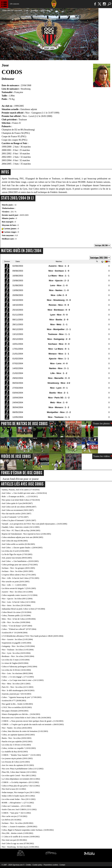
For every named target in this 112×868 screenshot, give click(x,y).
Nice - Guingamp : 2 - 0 (59, 339)
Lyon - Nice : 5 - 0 (59, 315)
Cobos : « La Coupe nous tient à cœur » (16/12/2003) (23, 680)
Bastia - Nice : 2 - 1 (59, 393)
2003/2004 (7, 160)
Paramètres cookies (51, 865)
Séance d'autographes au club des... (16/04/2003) (21, 714)
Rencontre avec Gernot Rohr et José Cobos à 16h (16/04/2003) (26, 718)
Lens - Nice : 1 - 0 (59, 285)
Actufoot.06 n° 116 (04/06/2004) (15, 633)
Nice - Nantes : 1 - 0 (59, 290)
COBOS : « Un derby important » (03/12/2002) (20, 782)
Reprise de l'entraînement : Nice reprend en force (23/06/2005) (26, 534)
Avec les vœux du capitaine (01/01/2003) (18, 765)
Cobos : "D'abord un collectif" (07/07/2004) (19, 629)
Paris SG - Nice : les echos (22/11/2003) (18, 687)
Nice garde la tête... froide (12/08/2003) (17, 704)
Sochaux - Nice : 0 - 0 (59, 344)
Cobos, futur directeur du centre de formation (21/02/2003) (25, 731)
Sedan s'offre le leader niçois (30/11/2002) (18, 796)
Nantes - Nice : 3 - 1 (59, 368)
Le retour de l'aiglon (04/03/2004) (15, 663)
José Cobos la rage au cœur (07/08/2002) (18, 843)
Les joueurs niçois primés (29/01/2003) (17, 758)
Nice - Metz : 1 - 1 (59, 324)
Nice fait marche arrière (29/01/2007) (16, 514)
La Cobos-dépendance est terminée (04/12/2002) (21, 779)
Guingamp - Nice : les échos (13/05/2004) (18, 646)
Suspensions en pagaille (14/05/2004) (16, 643)
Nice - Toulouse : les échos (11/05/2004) (18, 650)
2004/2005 (7, 164)
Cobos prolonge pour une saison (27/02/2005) (20, 565)
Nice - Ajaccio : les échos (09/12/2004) (17, 599)
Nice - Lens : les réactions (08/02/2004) (17, 673)
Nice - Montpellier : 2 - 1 (59, 329)
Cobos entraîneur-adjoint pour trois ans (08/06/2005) (22, 537)
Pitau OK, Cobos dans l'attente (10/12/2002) (19, 772)
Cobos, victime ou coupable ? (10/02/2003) (19, 748)
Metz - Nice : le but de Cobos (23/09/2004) (19, 619)
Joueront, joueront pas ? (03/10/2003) (16, 694)
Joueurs (34, 10)
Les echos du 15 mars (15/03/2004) (16, 660)
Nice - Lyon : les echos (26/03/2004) (16, 653)
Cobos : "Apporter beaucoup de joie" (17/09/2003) (22, 697)
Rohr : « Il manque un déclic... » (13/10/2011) (20, 497)
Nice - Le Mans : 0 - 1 (59, 349)
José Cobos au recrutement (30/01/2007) (18, 510)
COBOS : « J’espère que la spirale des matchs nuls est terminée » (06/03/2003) (33, 724)
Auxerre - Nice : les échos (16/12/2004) (17, 592)
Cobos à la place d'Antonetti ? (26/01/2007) (19, 520)
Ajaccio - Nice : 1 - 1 (59, 359)
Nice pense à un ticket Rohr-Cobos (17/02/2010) (21, 500)
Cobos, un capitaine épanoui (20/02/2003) (18, 735)
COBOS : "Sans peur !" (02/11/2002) (16, 813)
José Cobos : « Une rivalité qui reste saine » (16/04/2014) (24, 493)
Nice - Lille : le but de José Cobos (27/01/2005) (20, 578)
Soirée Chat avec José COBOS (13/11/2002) (19, 809)
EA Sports (21, 853)
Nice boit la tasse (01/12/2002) (14, 789)
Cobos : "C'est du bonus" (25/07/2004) (17, 626)
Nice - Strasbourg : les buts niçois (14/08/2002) (20, 847)
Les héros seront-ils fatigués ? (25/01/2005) (19, 588)
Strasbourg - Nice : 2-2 (59, 383)
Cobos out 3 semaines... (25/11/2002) (16, 806)
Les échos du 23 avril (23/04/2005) (15, 551)
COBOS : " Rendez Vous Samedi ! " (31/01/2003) (21, 755)
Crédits (29, 865)
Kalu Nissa (89, 853)
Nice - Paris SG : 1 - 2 (59, 398)
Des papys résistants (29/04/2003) (15, 711)
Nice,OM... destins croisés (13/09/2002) (17, 833)
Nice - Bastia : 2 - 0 (59, 320)
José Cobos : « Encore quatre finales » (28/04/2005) (22, 548)
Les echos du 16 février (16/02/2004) (16, 670)
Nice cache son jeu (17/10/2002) (15, 816)
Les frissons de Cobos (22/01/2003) (16, 762)
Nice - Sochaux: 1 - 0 (59, 271)
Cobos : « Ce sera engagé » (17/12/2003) (18, 677)
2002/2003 (7, 157)
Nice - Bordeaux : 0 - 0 (59, 310)
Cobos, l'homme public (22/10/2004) (16, 616)
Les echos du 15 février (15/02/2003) (16, 745)
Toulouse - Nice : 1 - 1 (59, 334)
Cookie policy (37, 865)
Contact (62, 865)
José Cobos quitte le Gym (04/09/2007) (17, 503)
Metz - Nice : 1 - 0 (59, 402)
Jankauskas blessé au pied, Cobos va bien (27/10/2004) (23, 609)
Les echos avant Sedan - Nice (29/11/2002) (19, 799)
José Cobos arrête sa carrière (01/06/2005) (18, 544)
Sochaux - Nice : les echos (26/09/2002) (18, 823)
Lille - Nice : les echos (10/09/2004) (16, 622)
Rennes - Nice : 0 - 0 (59, 305)
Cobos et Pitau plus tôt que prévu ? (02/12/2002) (21, 786)
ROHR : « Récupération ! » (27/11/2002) (18, 803)
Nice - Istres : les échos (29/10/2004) (16, 605)
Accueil (19, 10)
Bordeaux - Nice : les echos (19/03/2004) (18, 656)
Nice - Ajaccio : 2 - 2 (59, 281)
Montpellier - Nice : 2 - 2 (59, 412)
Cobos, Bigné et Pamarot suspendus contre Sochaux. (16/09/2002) (28, 830)
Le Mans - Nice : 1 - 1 (59, 276)
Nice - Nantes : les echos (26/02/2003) (17, 728)
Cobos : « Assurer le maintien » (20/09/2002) (19, 827)
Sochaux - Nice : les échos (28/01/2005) (18, 571)
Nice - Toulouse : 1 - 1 (59, 417)
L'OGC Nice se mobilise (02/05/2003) (17, 707)
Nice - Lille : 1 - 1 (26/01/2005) (14, 585)
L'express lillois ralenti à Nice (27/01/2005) (19, 575)
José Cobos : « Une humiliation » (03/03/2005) (20, 561)
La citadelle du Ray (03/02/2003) (15, 752)
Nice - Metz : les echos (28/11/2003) (16, 684)
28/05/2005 (24, 215)
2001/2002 (7, 154)
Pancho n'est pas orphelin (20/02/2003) (17, 742)
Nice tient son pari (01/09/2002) (14, 840)
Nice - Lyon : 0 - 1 (59, 388)
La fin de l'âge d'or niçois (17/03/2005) (17, 554)
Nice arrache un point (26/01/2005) (16, 582)
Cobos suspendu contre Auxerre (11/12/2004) (20, 595)
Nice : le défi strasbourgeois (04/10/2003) (18, 690)
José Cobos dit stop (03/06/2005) (15, 541)
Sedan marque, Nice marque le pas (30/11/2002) (21, 792)
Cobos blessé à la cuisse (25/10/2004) (17, 612)
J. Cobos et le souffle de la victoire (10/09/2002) (21, 837)
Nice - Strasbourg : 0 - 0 (59, 300)
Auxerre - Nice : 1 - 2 (59, 266)
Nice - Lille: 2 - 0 (59, 295)
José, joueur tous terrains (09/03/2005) (17, 558)
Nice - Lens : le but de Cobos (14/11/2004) (19, 602)
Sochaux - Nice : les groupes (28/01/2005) (18, 568)
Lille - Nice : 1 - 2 (59, 373)
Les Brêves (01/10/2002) (11, 820)
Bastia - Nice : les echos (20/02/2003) (17, 738)
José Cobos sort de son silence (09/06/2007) (19, 507)
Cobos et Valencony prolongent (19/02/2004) (19, 667)
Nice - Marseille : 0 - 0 (59, 378)
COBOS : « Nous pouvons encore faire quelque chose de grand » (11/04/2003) (33, 721)
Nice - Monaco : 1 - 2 (59, 407)
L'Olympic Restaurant (51, 853)
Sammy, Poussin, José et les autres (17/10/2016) (21, 490)
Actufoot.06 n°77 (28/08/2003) (14, 701)
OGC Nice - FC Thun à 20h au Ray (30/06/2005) (21, 530)
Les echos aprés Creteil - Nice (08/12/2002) (19, 775)
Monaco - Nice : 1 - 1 (59, 354)
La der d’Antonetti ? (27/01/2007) (15, 517)
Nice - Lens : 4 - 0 (59, 363)
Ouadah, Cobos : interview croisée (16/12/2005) (21, 527)
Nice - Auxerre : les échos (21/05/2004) (17, 639)
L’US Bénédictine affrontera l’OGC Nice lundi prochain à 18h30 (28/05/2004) (33, 636)
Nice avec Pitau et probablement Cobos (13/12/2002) (23, 769)
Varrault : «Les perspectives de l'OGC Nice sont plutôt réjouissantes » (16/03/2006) (34, 524)
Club (26, 10)
